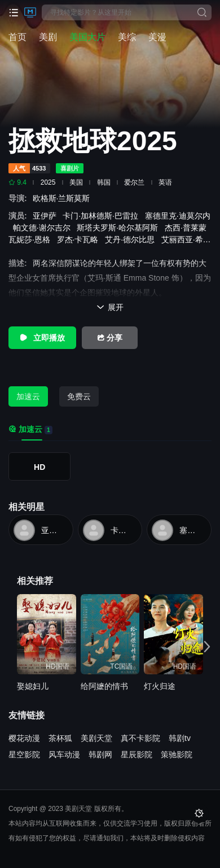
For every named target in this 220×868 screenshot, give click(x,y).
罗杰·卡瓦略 (80, 239)
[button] (204, 646)
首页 (17, 37)
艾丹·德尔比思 (132, 239)
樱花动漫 (24, 738)
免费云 (79, 396)
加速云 (28, 396)
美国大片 (87, 37)
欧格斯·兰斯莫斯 (64, 198)
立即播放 (42, 338)
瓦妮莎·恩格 (32, 239)
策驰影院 (177, 754)
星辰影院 (137, 754)
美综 (127, 37)
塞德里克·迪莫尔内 (192, 530)
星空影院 (24, 754)
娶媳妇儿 (33, 686)
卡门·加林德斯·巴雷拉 (103, 216)
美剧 (48, 37)
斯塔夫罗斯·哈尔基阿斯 (120, 228)
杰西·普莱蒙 (188, 228)
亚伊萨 (47, 216)
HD (39, 467)
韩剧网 (100, 754)
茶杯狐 (60, 738)
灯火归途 (160, 686)
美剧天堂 (96, 738)
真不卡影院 (140, 738)
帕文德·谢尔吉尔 (44, 228)
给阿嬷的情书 (104, 686)
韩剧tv (180, 738)
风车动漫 (64, 754)
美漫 (157, 37)
